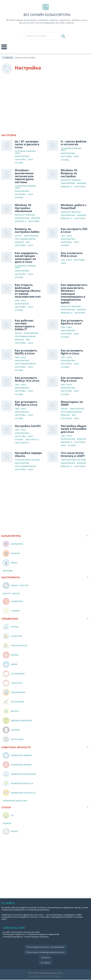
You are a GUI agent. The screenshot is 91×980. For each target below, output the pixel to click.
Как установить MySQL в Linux (26, 352)
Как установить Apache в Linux (72, 322)
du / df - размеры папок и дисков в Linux (27, 144)
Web (28, 242)
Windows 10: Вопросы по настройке (69, 173)
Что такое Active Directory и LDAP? (73, 454)
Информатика (22, 156)
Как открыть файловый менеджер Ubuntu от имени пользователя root (28, 291)
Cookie (46, 957)
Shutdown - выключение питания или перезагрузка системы (24, 176)
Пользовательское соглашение (46, 947)
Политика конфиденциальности (45, 952)
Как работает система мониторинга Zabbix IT (25, 325)
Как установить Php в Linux (72, 379)
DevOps (18, 236)
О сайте (45, 963)
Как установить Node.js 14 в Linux (27, 379)
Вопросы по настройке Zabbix (27, 230)
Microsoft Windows (71, 180)
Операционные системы (27, 460)
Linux (30, 160)
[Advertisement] (45, 102)
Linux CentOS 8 (22, 443)
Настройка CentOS (28, 426)
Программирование (25, 239)
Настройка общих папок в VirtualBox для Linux (74, 429)
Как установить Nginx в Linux (72, 352)
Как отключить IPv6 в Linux (72, 255)
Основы (19, 163)
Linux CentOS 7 (32, 440)
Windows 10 (67, 187)
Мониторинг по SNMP (72, 403)
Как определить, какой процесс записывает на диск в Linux (27, 258)
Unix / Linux (66, 236)
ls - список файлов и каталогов (74, 143)
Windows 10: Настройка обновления (23, 208)
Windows (82, 183)
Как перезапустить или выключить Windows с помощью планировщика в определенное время (74, 294)
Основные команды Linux (25, 152)
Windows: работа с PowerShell (74, 207)
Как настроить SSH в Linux (74, 230)
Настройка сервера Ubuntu (28, 454)
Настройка (20, 160)
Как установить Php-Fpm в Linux (26, 403)
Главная (8, 58)
